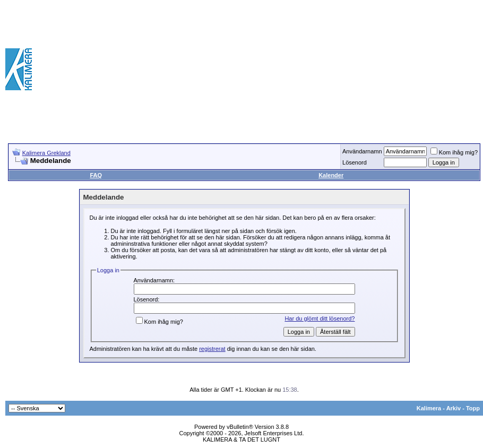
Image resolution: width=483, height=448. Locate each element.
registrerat (212, 349)
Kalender (331, 175)
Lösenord (355, 162)
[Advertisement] (398, 69)
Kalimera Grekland (46, 153)
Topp (473, 408)
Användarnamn (362, 151)
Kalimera (429, 408)
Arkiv (454, 408)
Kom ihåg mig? (454, 152)
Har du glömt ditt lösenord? (320, 318)
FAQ (96, 175)
